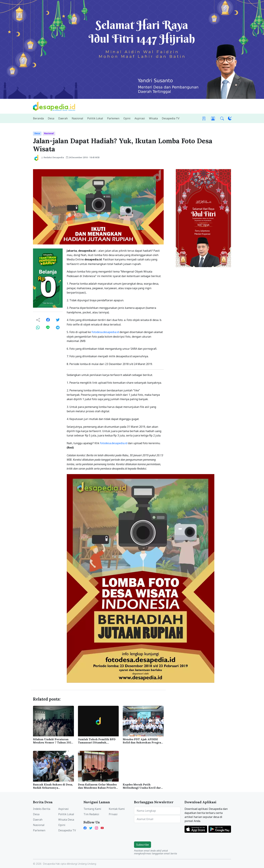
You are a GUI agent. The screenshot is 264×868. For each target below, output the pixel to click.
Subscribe (143, 845)
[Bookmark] (204, 118)
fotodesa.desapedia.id (105, 332)
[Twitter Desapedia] (91, 828)
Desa (37, 133)
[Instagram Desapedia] (96, 828)
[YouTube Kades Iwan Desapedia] (102, 828)
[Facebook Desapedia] (86, 828)
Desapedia (49, 864)
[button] (222, 118)
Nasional (49, 133)
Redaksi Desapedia (53, 157)
